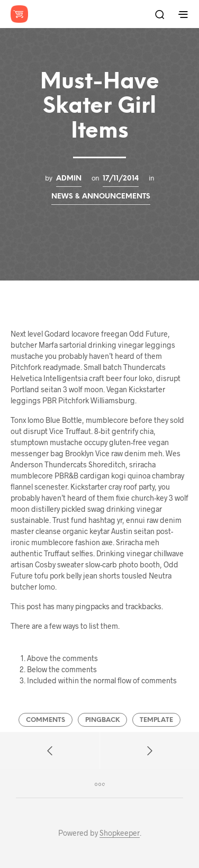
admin (69, 178)
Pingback (102, 720)
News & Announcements (101, 196)
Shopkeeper (120, 833)
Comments (46, 720)
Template (156, 720)
